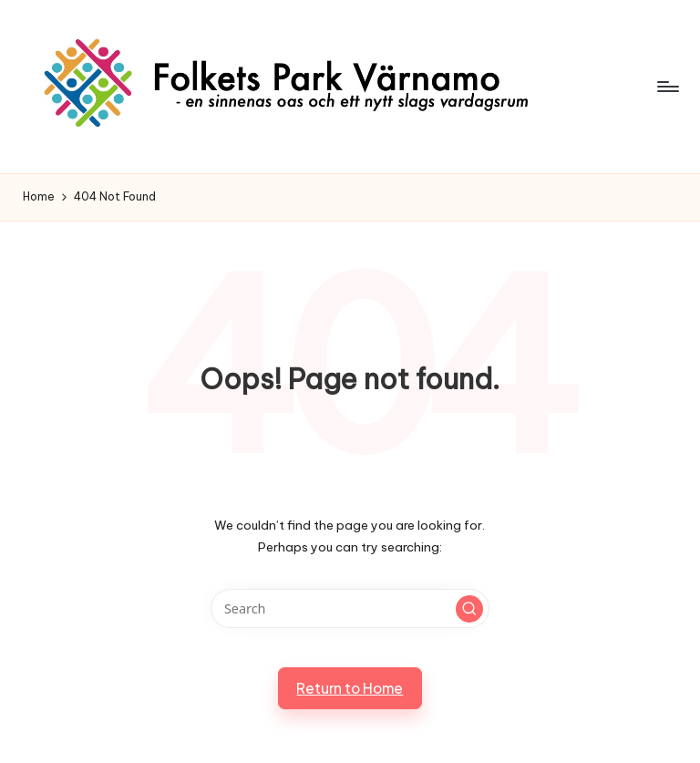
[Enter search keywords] (350, 608)
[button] (469, 609)
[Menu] (667, 87)
